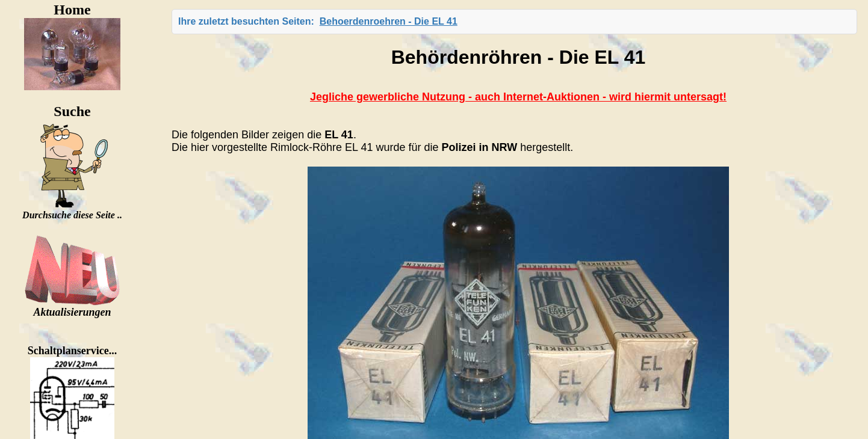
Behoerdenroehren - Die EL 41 (389, 21)
